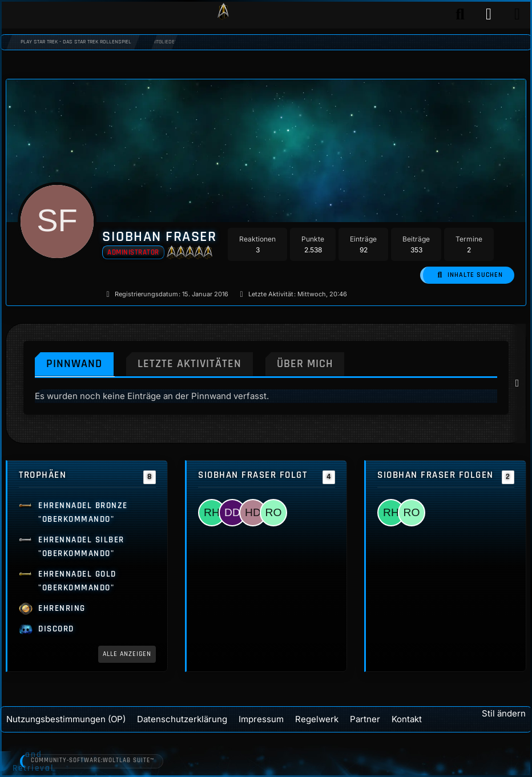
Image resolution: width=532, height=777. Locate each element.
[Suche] (460, 14)
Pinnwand (75, 363)
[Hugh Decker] (253, 513)
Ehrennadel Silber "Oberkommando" (81, 547)
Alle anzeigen (129, 654)
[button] (470, 275)
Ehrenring (62, 608)
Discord (56, 629)
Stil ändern (504, 712)
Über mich (310, 363)
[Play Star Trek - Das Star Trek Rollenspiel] (223, 14)
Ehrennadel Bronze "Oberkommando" (83, 512)
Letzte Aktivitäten (192, 363)
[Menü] (517, 14)
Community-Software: (94, 760)
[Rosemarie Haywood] (212, 513)
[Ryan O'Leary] (273, 513)
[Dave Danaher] (232, 513)
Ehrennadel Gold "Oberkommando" (77, 581)
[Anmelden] (489, 14)
